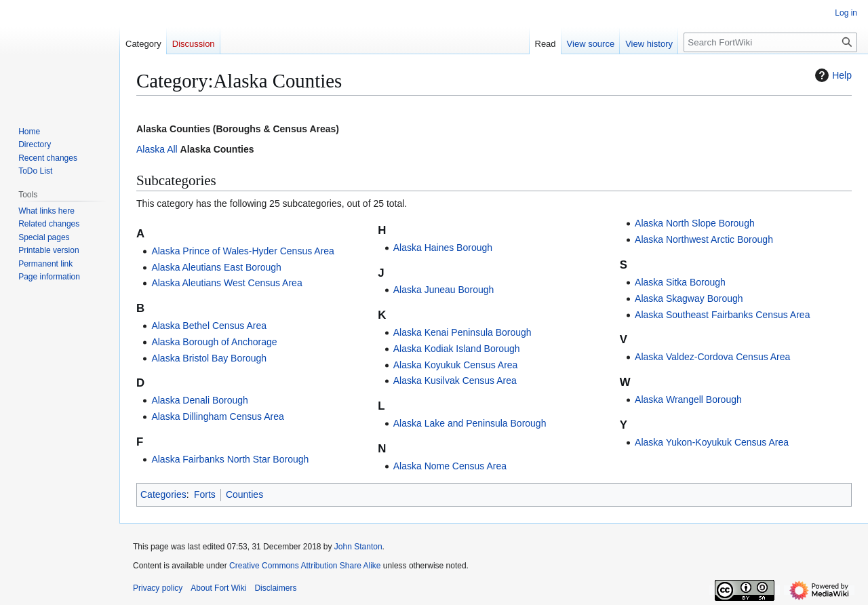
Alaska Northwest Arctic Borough (704, 239)
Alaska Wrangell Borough (688, 399)
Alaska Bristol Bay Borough (209, 358)
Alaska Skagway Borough (689, 298)
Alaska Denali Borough (199, 400)
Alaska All (157, 149)
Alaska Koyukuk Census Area (456, 365)
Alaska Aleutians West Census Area (226, 283)
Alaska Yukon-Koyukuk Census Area (712, 442)
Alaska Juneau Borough (444, 290)
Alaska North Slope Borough (695, 223)
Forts (205, 494)
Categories (163, 494)
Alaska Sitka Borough (680, 282)
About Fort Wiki (218, 588)
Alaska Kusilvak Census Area (455, 380)
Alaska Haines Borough (443, 248)
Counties (244, 494)
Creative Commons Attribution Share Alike (305, 566)
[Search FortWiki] (770, 42)
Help (832, 75)
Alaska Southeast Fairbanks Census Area (722, 315)
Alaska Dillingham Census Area (217, 416)
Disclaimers (275, 588)
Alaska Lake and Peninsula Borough (470, 423)
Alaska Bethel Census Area (209, 326)
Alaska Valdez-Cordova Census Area (712, 357)
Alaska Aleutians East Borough (216, 267)
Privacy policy (158, 588)
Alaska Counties (217, 149)
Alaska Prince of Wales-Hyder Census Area (242, 251)
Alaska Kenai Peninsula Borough (462, 332)
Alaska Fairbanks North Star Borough (230, 459)
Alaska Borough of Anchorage (214, 342)
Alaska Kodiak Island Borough (457, 349)
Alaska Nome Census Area (450, 466)
